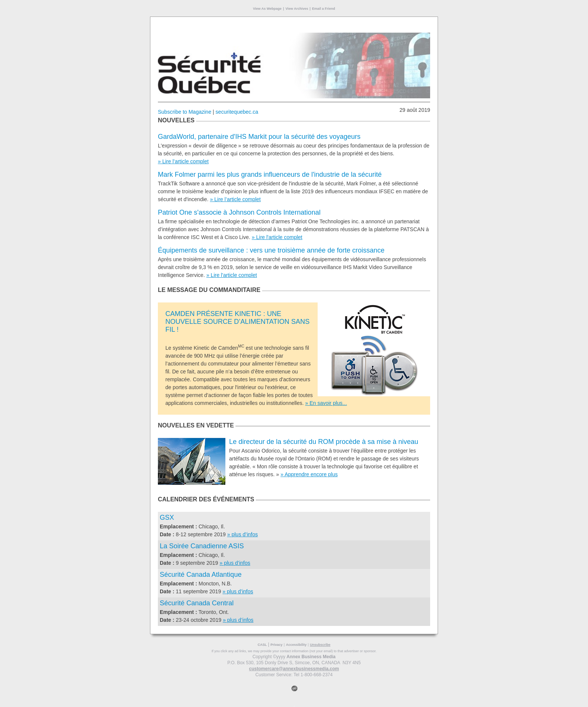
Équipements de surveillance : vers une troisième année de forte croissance (271, 250)
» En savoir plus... (326, 403)
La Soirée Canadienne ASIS (202, 546)
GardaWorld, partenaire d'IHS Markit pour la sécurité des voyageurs (259, 137)
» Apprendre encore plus (309, 474)
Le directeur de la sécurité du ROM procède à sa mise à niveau (324, 442)
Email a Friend (324, 9)
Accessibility (296, 645)
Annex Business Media (311, 657)
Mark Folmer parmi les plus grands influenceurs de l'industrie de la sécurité (270, 174)
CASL (262, 645)
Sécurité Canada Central (197, 603)
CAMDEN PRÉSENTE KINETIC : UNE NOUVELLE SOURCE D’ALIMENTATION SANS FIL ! (237, 322)
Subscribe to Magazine (184, 112)
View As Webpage (267, 9)
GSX (167, 517)
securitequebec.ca (237, 112)
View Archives (297, 9)
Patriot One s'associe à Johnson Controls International (239, 212)
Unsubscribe (320, 645)
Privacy (276, 645)
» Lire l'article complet (277, 237)
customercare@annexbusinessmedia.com (294, 669)
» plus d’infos (243, 534)
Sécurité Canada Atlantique (201, 575)
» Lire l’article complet (183, 161)
